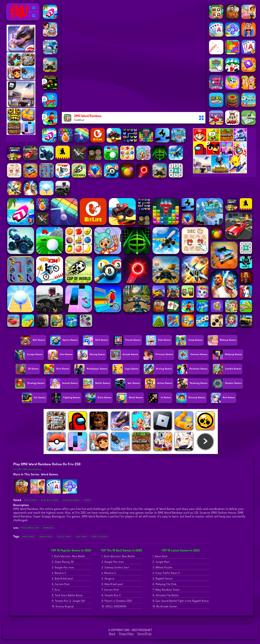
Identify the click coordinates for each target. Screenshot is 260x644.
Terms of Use (144, 634)
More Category (100, 537)
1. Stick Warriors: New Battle (69, 556)
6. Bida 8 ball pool (112, 584)
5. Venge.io (108, 578)
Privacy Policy (126, 634)
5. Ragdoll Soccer (163, 578)
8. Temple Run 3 (111, 595)
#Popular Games (72, 500)
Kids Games (82, 537)
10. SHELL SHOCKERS (114, 606)
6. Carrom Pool (61, 584)
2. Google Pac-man (113, 562)
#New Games (30, 500)
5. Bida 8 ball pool (62, 578)
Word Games (50, 474)
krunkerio (48, 528)
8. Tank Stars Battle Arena (67, 595)
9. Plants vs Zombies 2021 (117, 601)
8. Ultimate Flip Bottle (166, 595)
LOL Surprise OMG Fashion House (215, 512)
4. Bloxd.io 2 (59, 573)
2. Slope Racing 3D (63, 562)
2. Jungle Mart (161, 562)
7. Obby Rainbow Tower (166, 590)
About (112, 634)
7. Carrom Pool (110, 590)
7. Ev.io (56, 590)
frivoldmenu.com (30, 528)
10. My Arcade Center (165, 606)
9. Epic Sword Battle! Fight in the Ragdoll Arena (181, 601)
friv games (73, 516)
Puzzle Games (64, 537)
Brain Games (46, 537)
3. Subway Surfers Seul (115, 567)
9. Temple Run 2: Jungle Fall (69, 601)
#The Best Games (50, 500)
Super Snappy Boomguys (49, 516)
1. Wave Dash (160, 556)
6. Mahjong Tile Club (165, 584)
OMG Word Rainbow (32, 469)
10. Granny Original (63, 606)
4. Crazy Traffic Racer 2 (166, 573)
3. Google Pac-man (63, 567)
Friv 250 (12, 6)
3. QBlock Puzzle (162, 567)
